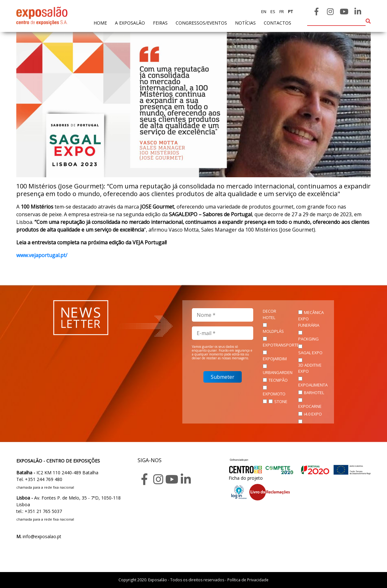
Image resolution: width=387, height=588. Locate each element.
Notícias (245, 23)
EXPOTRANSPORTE (281, 345)
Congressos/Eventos (201, 23)
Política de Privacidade (248, 580)
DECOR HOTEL (269, 314)
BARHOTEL (314, 393)
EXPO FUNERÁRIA (309, 322)
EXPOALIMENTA (313, 385)
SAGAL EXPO (310, 353)
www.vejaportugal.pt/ (42, 255)
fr (281, 11)
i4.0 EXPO (313, 414)
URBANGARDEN (278, 372)
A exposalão (130, 23)
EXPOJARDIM (275, 359)
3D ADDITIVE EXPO (310, 368)
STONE (281, 401)
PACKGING (308, 339)
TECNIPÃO (278, 380)
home (100, 23)
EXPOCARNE (310, 406)
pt (290, 11)
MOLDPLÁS (273, 331)
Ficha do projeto (246, 478)
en (264, 11)
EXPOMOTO (274, 394)
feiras (160, 23)
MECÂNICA (314, 312)
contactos (277, 23)
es (272, 11)
